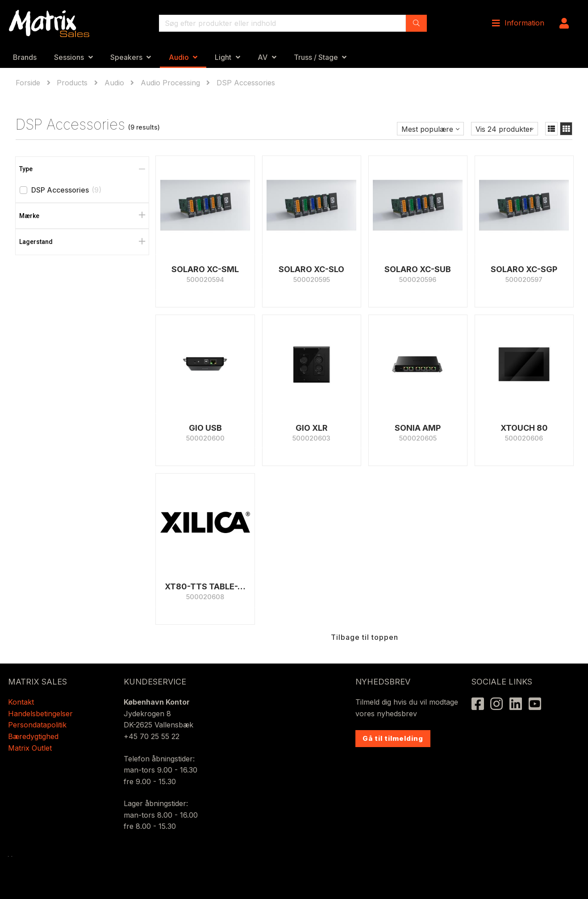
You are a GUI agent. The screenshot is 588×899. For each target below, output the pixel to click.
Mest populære (427, 129)
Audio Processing (170, 83)
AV (263, 57)
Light (223, 57)
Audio (179, 57)
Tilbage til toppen (365, 637)
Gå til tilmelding (393, 738)
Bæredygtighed (33, 736)
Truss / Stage (316, 57)
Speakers (126, 57)
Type (26, 169)
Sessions (69, 57)
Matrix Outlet (30, 748)
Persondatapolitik (38, 725)
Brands (25, 57)
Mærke (29, 216)
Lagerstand (36, 242)
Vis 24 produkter (504, 129)
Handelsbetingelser (40, 714)
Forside (29, 83)
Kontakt (21, 702)
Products (72, 83)
